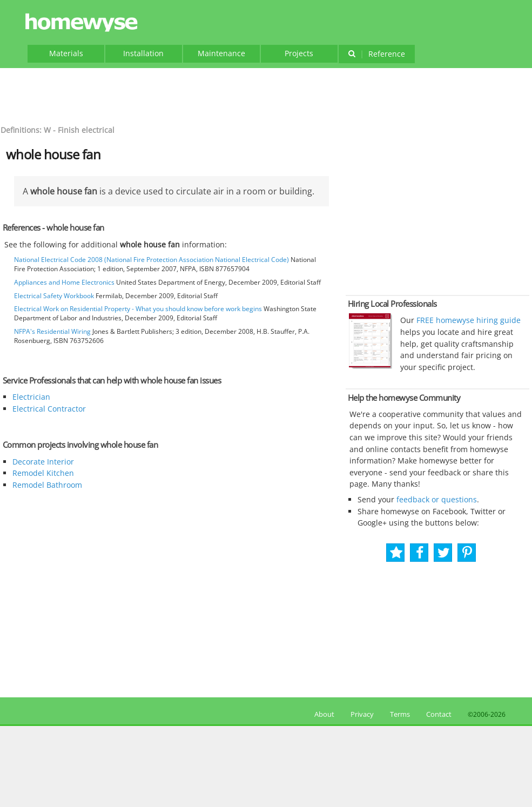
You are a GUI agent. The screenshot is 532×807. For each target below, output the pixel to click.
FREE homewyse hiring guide (467, 320)
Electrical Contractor (49, 409)
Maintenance (221, 53)
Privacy (362, 714)
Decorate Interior (43, 462)
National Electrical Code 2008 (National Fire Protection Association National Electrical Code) (151, 260)
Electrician (31, 397)
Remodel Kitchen (43, 473)
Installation (143, 53)
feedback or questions (437, 499)
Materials (66, 53)
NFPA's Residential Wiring (52, 331)
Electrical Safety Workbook (54, 296)
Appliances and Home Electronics (64, 282)
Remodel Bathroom (47, 485)
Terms (400, 714)
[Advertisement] (266, 95)
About (323, 714)
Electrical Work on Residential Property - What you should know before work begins (138, 309)
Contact (439, 714)
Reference (377, 54)
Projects (299, 53)
